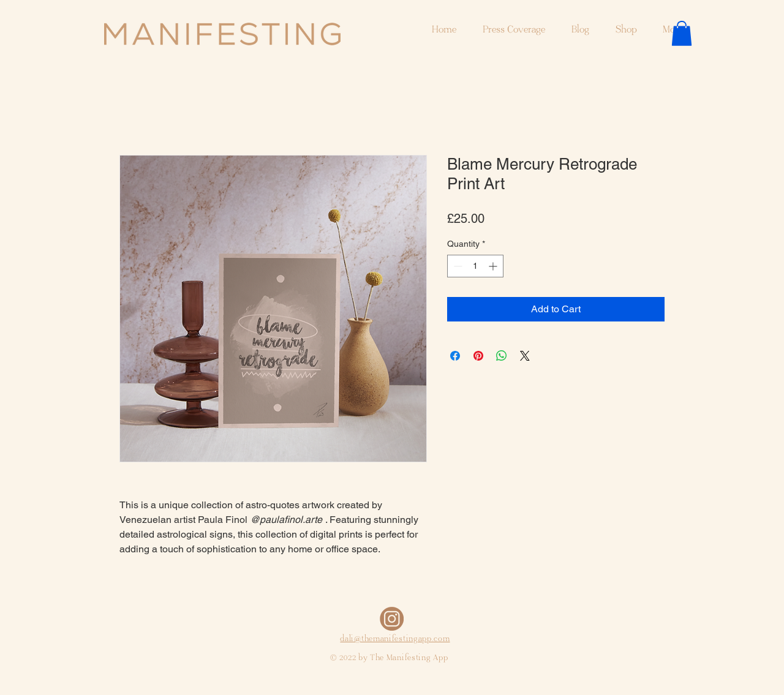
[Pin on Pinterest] (478, 356)
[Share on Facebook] (455, 356)
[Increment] (494, 266)
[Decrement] (457, 266)
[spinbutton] (475, 266)
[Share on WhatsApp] (502, 356)
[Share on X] (525, 356)
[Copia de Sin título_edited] (392, 619)
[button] (682, 33)
